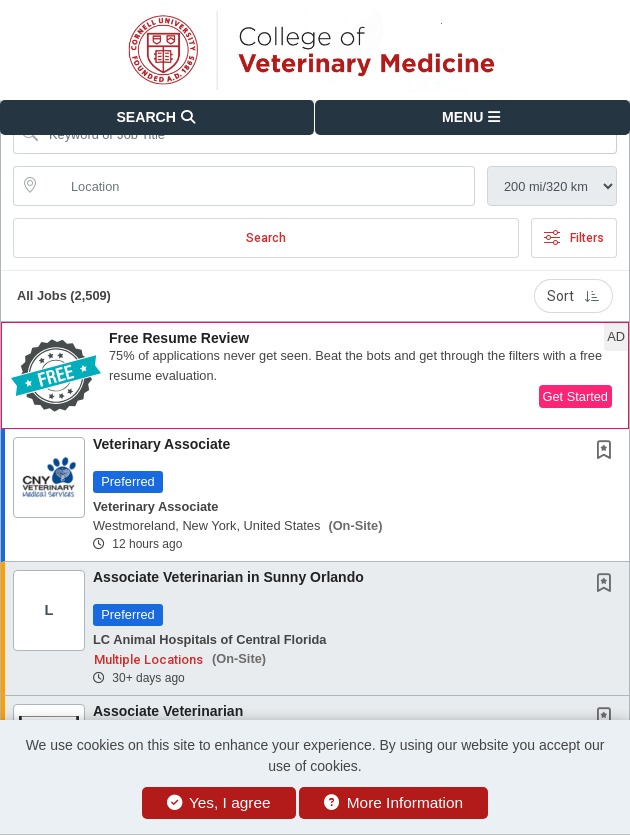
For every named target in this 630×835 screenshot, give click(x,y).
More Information (393, 802)
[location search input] (258, 186)
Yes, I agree (219, 802)
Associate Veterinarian (168, 711)
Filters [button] (574, 238)
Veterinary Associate (161, 444)
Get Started (575, 396)
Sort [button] (573, 296)
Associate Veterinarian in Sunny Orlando (228, 577)
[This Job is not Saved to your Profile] (608, 452)
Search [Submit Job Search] (266, 238)
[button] (472, 117)
